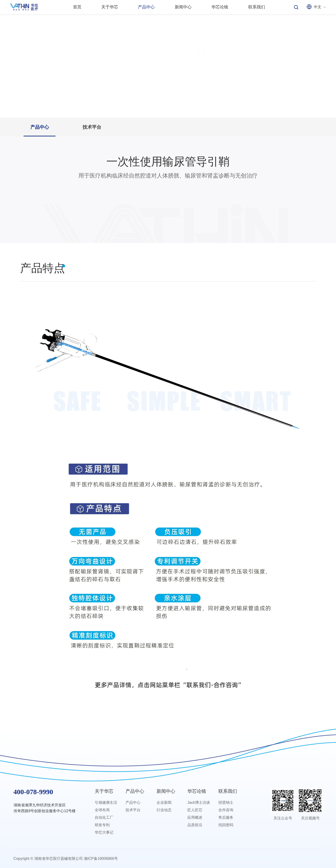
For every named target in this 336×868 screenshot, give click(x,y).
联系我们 (228, 791)
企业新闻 (164, 802)
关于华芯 (104, 791)
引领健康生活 (106, 802)
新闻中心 (166, 791)
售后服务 (226, 817)
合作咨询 (226, 810)
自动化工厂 (104, 817)
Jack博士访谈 (199, 802)
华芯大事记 (104, 832)
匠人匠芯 (195, 810)
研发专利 (102, 825)
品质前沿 (195, 825)
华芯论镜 (197, 791)
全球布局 (102, 810)
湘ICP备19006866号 (101, 859)
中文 (318, 7)
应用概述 (195, 817)
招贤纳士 (226, 802)
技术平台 (92, 127)
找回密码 (226, 825)
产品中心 (40, 127)
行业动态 (164, 810)
